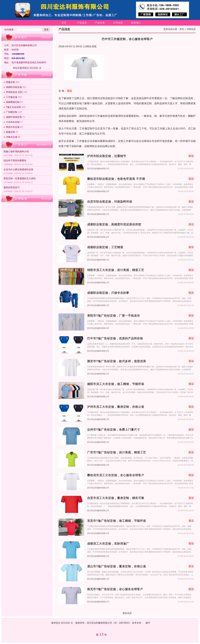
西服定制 (10, 82)
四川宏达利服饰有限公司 (98, 169)
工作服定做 (12, 97)
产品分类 (100, 23)
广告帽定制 (12, 112)
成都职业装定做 (14, 87)
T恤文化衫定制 (13, 107)
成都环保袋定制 (14, 117)
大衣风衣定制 (13, 122)
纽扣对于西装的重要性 (15, 161)
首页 (64, 23)
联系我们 (136, 23)
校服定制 (10, 132)
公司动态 (118, 23)
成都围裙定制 (13, 102)
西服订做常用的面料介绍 (16, 152)
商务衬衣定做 (13, 127)
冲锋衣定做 (12, 137)
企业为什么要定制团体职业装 (18, 169)
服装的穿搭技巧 (12, 187)
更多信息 (127, 613)
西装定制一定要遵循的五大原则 (20, 178)
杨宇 (148, 623)
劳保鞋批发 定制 (14, 92)
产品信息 (82, 23)
